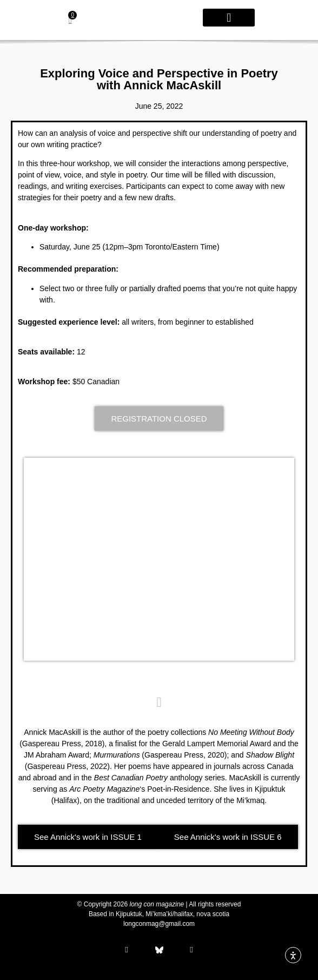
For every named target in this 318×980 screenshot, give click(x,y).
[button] (229, 18)
